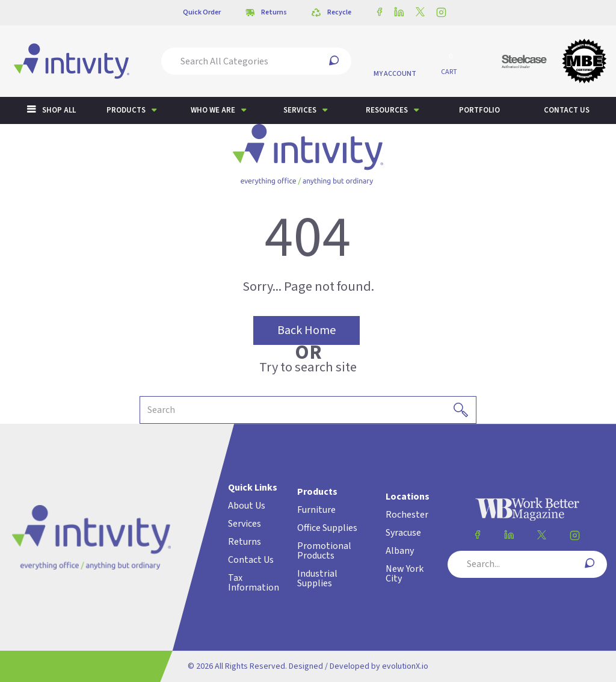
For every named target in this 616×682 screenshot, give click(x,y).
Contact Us (251, 560)
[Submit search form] (334, 61)
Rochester (407, 515)
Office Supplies (327, 528)
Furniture (316, 510)
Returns (245, 542)
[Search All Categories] (256, 61)
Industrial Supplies (317, 578)
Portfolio (479, 110)
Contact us (567, 110)
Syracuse (403, 533)
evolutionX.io (405, 666)
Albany (400, 551)
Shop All (59, 110)
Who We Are (213, 110)
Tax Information (254, 583)
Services (300, 110)
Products (126, 110)
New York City (405, 574)
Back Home (306, 330)
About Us (247, 506)
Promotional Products (324, 551)
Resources (387, 110)
